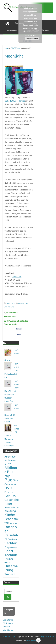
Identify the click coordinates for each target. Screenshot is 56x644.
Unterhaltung (9, 307)
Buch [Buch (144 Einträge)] (10, 480)
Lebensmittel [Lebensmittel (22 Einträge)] (12, 521)
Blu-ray (21, 303)
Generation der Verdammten (11, 314)
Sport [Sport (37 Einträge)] (9, 551)
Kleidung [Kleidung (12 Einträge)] (10, 511)
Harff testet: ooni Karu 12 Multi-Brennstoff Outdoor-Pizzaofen (12, 391)
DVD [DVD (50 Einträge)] (8, 488)
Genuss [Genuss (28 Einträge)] (10, 496)
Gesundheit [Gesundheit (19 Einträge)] (12, 502)
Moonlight (14, 56)
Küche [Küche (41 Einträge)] (10, 515)
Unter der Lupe (9, 636)
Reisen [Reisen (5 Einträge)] (13, 539)
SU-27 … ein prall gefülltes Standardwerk (16, 323)
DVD (27, 303)
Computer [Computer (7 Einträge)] (10, 484)
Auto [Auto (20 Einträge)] (8, 464)
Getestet (7, 627)
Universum (16, 276)
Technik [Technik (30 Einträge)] (11, 555)
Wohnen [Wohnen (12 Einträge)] (10, 574)
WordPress (31, 640)
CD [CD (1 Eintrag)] (17, 481)
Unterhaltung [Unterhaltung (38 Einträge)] (11, 568)
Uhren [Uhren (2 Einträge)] (7, 563)
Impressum (11, 31)
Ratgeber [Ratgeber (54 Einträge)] (11, 529)
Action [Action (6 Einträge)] (8, 460)
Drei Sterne (8, 620)
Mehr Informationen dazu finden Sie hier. (30, 32)
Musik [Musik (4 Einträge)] (16, 523)
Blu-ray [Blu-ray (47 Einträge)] (9, 474)
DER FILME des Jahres (15, 101)
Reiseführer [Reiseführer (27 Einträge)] (11, 537)
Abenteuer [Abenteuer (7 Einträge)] (10, 457)
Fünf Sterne (15, 48)
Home (6, 48)
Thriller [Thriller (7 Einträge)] (9, 559)
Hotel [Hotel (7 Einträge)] (10, 504)
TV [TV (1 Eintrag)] (15, 559)
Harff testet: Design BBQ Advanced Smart (12, 413)
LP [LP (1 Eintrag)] (11, 523)
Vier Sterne (8, 630)
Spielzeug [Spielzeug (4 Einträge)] (12, 547)
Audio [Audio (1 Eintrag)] (14, 460)
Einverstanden (32, 39)
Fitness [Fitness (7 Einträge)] (9, 492)
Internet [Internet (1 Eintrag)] (7, 507)
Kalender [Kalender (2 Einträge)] (15, 507)
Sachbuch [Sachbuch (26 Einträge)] (11, 545)
